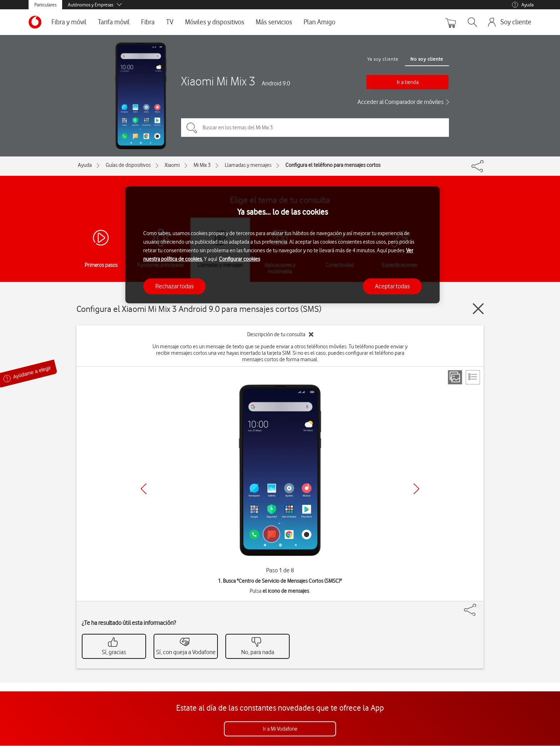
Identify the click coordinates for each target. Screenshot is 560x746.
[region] (282, 245)
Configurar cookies (239, 259)
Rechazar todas (174, 286)
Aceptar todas (392, 286)
